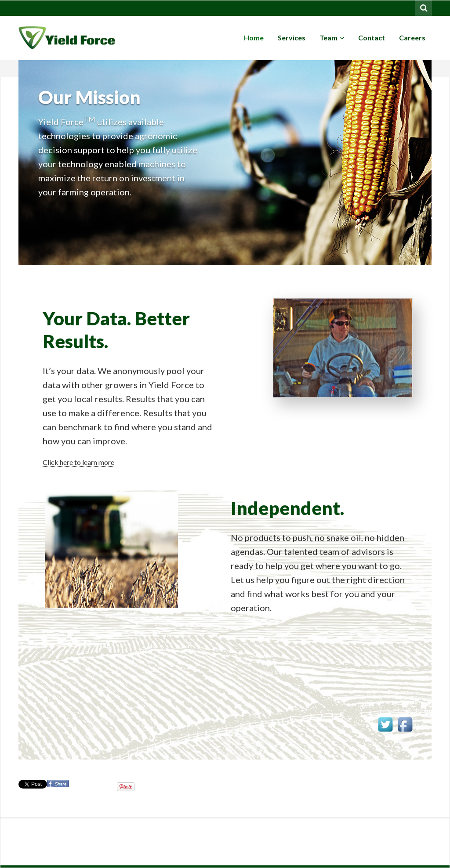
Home (254, 38)
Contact (372, 38)
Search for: (424, 7)
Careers (412, 38)
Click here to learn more (78, 462)
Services (292, 38)
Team (332, 38)
